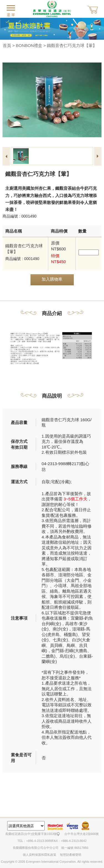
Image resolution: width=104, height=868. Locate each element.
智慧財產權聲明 (71, 855)
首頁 (7, 45)
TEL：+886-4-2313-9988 (35, 841)
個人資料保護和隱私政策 (40, 855)
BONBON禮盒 (29, 45)
